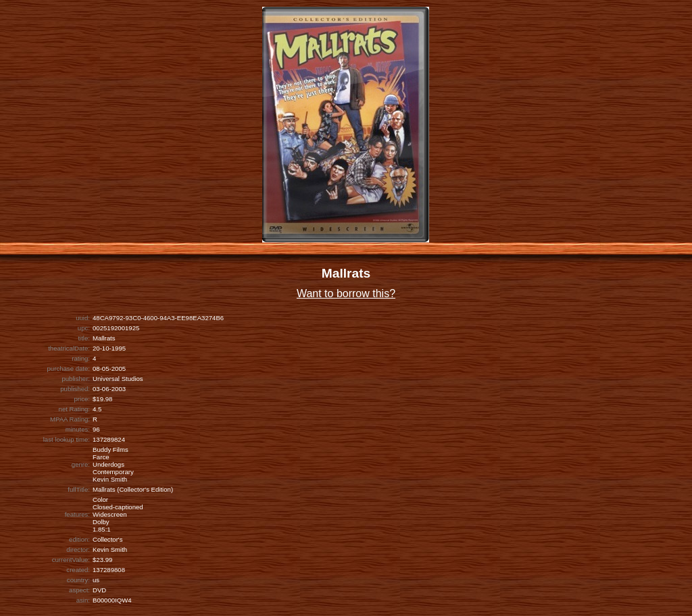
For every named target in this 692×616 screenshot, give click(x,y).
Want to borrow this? (346, 293)
